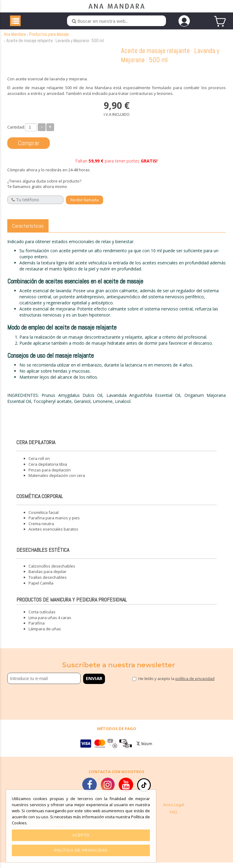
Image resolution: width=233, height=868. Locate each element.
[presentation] (43, 702)
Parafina (37, 629)
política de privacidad (195, 684)
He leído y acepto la (176, 684)
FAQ (174, 817)
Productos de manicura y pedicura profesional (72, 605)
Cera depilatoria (36, 448)
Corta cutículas (42, 618)
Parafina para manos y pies (54, 524)
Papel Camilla (41, 588)
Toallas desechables (48, 583)
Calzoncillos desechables (52, 571)
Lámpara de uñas (45, 634)
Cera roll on (39, 464)
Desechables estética (43, 555)
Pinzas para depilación (50, 475)
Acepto (81, 835)
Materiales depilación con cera (57, 481)
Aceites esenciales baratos (53, 535)
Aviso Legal (174, 810)
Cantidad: (16, 132)
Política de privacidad (81, 850)
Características (28, 231)
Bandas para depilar (47, 577)
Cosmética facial (44, 518)
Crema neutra (41, 529)
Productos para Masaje (49, 40)
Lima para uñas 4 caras (50, 623)
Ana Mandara (15, 40)
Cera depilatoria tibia (48, 470)
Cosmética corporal (40, 502)
